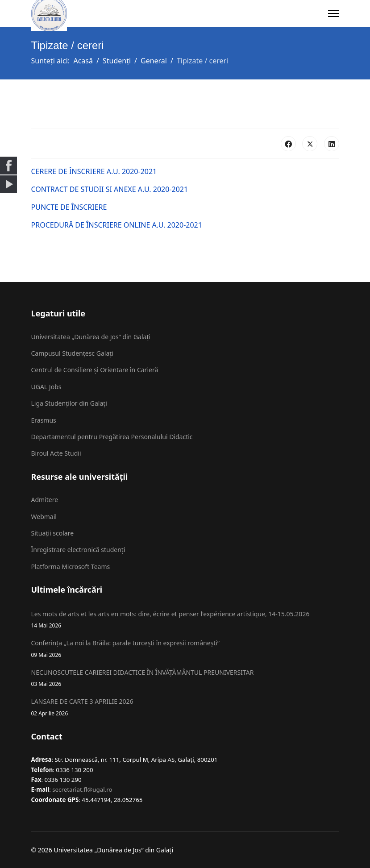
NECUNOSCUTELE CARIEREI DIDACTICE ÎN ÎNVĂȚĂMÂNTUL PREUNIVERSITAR (185, 678)
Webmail (44, 517)
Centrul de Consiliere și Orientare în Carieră (95, 370)
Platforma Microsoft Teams (71, 567)
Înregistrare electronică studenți (78, 550)
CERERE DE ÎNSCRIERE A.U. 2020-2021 (94, 171)
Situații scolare (53, 533)
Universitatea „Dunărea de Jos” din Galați (91, 337)
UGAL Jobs (46, 387)
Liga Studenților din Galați (69, 403)
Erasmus (44, 420)
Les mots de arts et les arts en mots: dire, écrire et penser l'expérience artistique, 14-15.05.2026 (185, 620)
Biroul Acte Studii (56, 453)
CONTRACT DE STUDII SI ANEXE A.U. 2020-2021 (110, 189)
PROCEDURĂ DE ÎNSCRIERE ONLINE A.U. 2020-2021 (117, 225)
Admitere (45, 500)
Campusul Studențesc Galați (72, 353)
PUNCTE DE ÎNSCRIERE (69, 207)
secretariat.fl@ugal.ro (82, 789)
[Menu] (334, 13)
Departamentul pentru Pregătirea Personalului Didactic (112, 437)
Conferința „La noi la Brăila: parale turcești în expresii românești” (185, 649)
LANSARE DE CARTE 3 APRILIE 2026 (185, 707)
